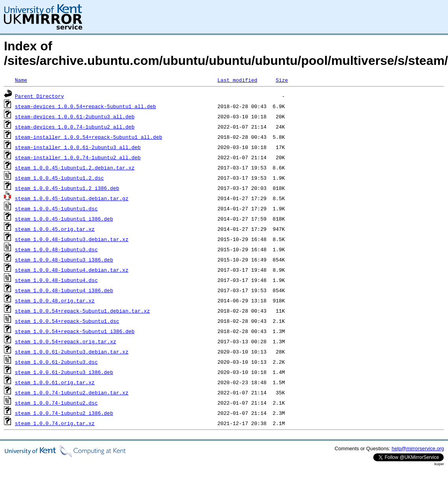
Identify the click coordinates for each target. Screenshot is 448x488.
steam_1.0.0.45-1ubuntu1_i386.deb (64, 219)
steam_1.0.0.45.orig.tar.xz (55, 229)
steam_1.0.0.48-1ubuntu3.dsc (56, 249)
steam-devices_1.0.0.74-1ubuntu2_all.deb (75, 127)
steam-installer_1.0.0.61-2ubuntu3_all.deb (78, 147)
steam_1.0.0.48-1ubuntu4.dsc (56, 280)
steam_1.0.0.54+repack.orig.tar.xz (65, 341)
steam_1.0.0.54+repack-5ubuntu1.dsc (67, 321)
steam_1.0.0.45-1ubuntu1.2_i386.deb (67, 188)
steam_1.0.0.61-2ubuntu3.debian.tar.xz (72, 352)
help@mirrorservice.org (418, 448)
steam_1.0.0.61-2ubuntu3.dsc (56, 362)
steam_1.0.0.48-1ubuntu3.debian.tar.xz (72, 239)
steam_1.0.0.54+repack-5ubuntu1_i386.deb (75, 331)
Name (21, 80)
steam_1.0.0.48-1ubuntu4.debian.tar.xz (72, 270)
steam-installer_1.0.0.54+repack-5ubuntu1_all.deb (88, 137)
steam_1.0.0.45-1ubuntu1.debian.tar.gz (72, 198)
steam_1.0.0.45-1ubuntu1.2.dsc (59, 178)
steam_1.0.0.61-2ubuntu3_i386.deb (64, 372)
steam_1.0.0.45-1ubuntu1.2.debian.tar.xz (75, 168)
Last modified (237, 80)
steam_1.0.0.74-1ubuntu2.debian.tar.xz (72, 392)
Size (282, 80)
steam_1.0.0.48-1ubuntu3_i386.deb (64, 260)
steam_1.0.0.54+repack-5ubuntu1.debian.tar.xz (82, 311)
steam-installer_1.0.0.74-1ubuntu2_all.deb (78, 157)
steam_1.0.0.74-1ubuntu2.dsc (56, 403)
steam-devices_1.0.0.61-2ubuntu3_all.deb (75, 116)
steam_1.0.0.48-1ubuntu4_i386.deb (64, 290)
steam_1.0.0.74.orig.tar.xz (55, 423)
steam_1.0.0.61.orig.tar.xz (55, 382)
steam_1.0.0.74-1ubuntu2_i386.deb (64, 413)
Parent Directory (40, 96)
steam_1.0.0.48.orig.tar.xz (55, 300)
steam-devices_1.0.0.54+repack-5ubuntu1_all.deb (86, 106)
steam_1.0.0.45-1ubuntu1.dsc (56, 208)
